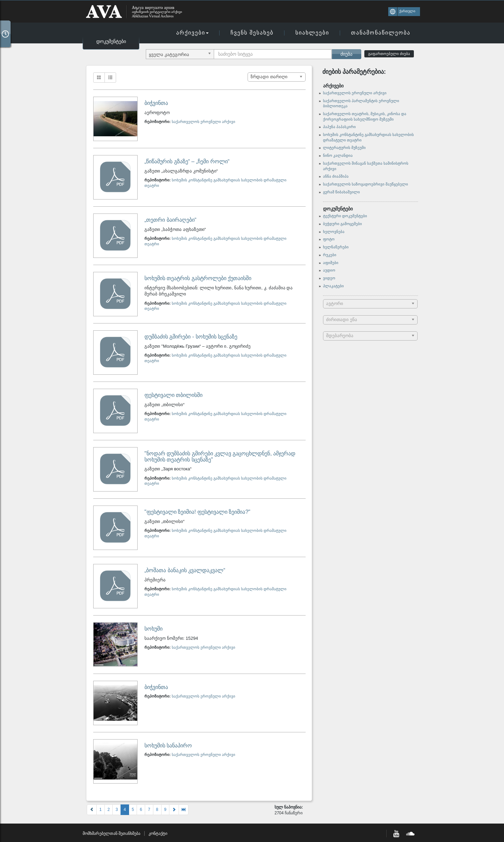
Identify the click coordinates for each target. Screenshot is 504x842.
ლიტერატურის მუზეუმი (344, 148)
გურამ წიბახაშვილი (341, 192)
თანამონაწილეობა (381, 33)
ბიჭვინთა (156, 103)
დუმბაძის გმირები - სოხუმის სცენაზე (191, 337)
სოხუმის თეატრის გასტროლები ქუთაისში (198, 278)
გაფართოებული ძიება (389, 54)
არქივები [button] (192, 33)
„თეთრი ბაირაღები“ (170, 220)
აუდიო (329, 270)
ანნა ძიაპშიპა (336, 176)
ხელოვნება (334, 232)
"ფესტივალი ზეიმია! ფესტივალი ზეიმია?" (197, 512)
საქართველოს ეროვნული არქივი (204, 122)
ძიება (346, 54)
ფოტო (329, 239)
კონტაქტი (158, 833)
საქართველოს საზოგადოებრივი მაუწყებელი (366, 184)
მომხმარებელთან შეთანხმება (111, 833)
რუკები (330, 255)
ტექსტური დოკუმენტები (345, 216)
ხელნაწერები (336, 247)
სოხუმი (153, 629)
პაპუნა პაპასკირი (339, 127)
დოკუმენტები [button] (111, 41)
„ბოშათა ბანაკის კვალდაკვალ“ (185, 570)
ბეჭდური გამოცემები (342, 224)
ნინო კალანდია (338, 155)
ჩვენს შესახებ (252, 33)
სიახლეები (312, 33)
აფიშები (331, 263)
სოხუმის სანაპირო (168, 746)
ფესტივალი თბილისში (173, 395)
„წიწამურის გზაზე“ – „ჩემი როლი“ (187, 161)
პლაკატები (333, 286)
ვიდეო (329, 278)
